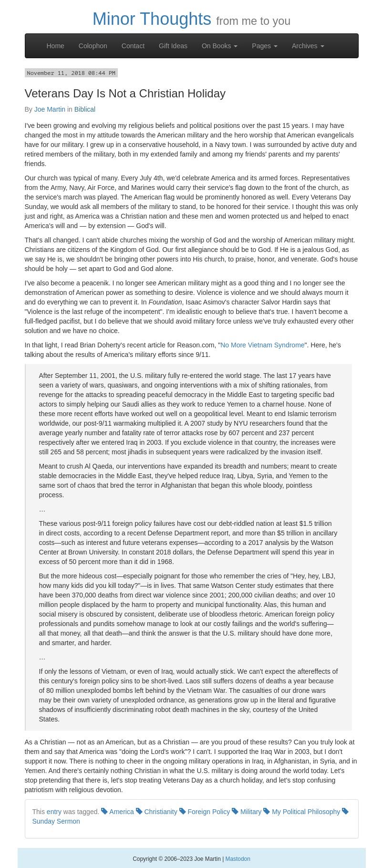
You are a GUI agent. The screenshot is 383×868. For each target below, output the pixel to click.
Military (247, 812)
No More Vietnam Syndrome (262, 345)
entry (54, 812)
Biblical (85, 109)
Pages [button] (265, 46)
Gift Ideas (173, 46)
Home (56, 46)
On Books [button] (220, 46)
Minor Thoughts (152, 19)
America (117, 812)
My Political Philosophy (302, 812)
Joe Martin (50, 109)
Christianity (157, 812)
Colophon (93, 46)
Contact (133, 46)
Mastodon (238, 859)
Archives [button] (308, 46)
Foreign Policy (205, 812)
